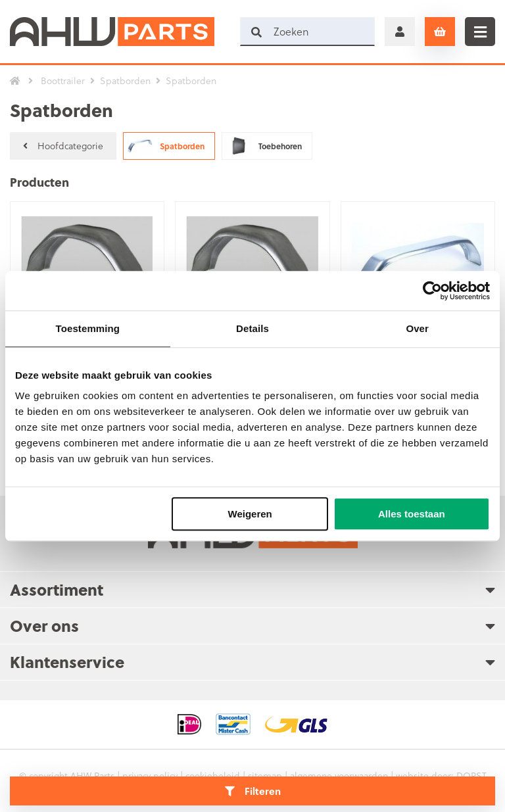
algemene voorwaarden (339, 776)
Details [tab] (252, 328)
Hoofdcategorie (63, 146)
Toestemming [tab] (88, 328)
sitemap (265, 776)
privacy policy (150, 776)
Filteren (253, 791)
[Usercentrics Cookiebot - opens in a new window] (432, 291)
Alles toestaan (412, 514)
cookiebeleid (213, 776)
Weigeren (250, 514)
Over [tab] (417, 328)
